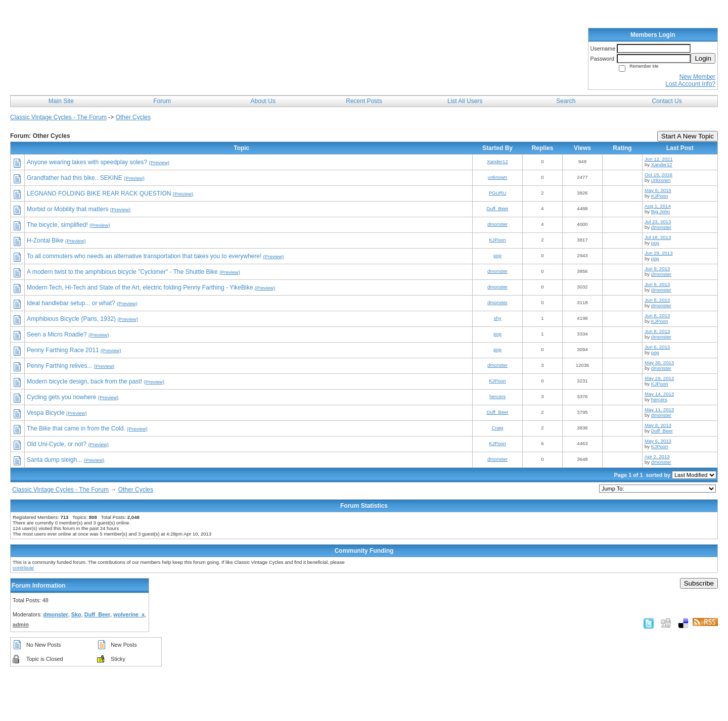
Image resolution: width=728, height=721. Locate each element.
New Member (697, 77)
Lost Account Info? (690, 84)
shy (498, 318)
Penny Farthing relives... (59, 366)
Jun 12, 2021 (658, 159)
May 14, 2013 (659, 394)
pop (655, 243)
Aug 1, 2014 (658, 206)
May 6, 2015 (658, 190)
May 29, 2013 (659, 378)
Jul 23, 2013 (658, 222)
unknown (497, 177)
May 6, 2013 (658, 441)
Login (703, 58)
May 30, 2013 (659, 363)
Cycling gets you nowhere (61, 397)
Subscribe (699, 583)
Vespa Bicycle (46, 413)
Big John (661, 211)
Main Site (61, 101)
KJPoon (660, 196)
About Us (263, 101)
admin (21, 624)
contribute (23, 568)
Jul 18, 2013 (658, 237)
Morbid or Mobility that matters (67, 209)
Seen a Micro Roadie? (57, 334)
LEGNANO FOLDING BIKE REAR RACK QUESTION (99, 194)
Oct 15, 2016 (658, 175)
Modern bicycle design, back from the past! (84, 381)
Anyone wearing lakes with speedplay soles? (87, 162)
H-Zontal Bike (45, 241)
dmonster (497, 224)
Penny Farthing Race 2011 (63, 350)
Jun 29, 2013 (658, 253)
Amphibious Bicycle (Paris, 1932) (71, 319)
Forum (162, 101)
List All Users (465, 101)
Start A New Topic (688, 136)
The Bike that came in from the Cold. (76, 428)
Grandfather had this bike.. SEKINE (75, 178)
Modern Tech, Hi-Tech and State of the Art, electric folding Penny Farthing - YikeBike (140, 287)
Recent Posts (364, 101)
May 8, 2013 (658, 425)
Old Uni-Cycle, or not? (57, 444)
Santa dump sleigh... (54, 460)
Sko (76, 614)
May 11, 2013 (659, 410)
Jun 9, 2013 (657, 269)
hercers (497, 396)
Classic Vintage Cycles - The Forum (58, 117)
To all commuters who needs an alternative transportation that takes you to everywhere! (144, 256)
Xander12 (497, 161)
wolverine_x (129, 614)
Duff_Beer (497, 208)
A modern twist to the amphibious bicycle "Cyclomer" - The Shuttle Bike (122, 272)
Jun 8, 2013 (657, 300)
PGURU (498, 193)
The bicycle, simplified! (57, 225)
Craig (498, 428)
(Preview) (160, 162)
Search (566, 101)
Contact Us (667, 101)
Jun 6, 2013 (657, 347)
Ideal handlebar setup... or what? (71, 303)
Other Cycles (133, 117)
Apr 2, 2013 (657, 456)
